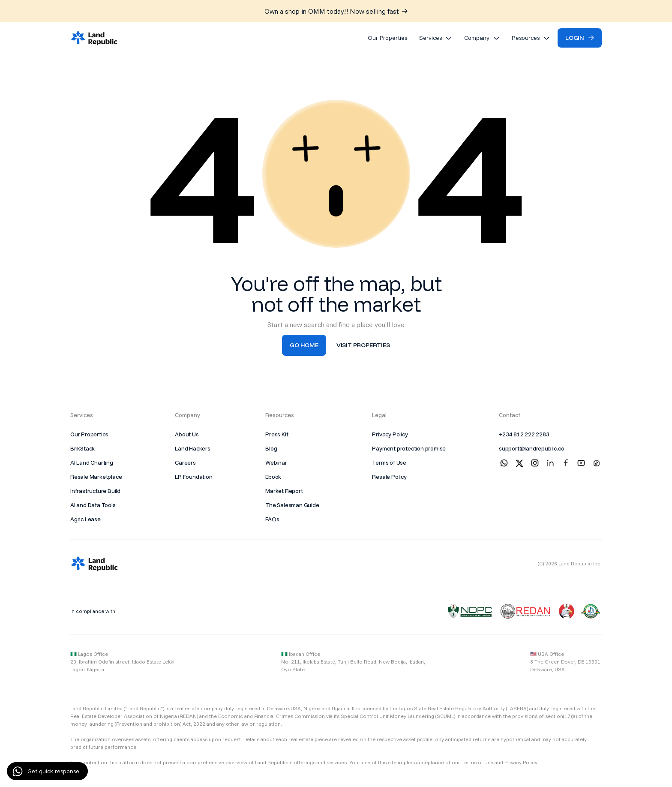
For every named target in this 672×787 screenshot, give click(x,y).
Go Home (304, 345)
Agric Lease (85, 519)
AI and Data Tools (93, 505)
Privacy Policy (390, 434)
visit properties (363, 345)
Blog (271, 448)
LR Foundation (193, 477)
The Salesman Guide (292, 505)
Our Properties (89, 434)
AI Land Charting (92, 463)
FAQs (272, 519)
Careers (185, 463)
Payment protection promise (409, 448)
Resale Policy (389, 477)
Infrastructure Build (95, 491)
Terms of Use (389, 463)
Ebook (273, 477)
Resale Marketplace (96, 477)
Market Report (284, 491)
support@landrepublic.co (531, 448)
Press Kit (277, 434)
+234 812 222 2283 (524, 434)
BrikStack (82, 448)
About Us (187, 434)
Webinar (276, 463)
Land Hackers (193, 448)
